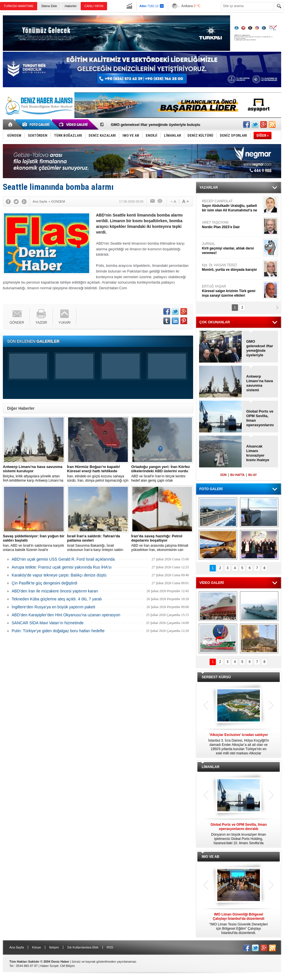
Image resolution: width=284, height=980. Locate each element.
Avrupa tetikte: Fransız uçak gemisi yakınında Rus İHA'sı (62, 567)
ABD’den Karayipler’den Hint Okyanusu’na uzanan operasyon (66, 615)
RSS (110, 947)
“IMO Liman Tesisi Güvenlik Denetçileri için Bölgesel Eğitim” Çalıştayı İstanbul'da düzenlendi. (239, 924)
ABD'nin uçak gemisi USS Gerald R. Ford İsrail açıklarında (63, 559)
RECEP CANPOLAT (232, 206)
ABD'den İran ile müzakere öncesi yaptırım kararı (55, 591)
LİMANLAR (211, 767)
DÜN (224, 475)
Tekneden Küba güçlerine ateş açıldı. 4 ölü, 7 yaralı (57, 599)
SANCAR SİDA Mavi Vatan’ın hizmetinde (48, 623)
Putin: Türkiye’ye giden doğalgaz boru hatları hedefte (58, 631)
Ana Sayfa (17, 947)
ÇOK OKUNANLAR (215, 322)
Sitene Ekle (49, 6)
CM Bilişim (67, 966)
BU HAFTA (237, 475)
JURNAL (232, 248)
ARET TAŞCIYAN (232, 225)
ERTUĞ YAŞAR (232, 291)
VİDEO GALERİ (212, 583)
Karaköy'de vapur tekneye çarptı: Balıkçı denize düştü (59, 575)
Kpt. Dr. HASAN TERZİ (232, 268)
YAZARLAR (209, 188)
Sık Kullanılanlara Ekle (83, 947)
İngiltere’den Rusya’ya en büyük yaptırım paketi (53, 607)
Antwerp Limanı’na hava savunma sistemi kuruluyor (260, 383)
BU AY (252, 475)
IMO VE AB (210, 857)
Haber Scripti (49, 966)
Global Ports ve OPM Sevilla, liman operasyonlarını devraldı (260, 418)
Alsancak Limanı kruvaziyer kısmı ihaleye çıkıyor (258, 453)
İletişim (54, 947)
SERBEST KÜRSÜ (216, 677)
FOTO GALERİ (211, 489)
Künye (36, 947)
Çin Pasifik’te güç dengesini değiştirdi (44, 583)
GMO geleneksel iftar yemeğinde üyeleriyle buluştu (155, 125)
